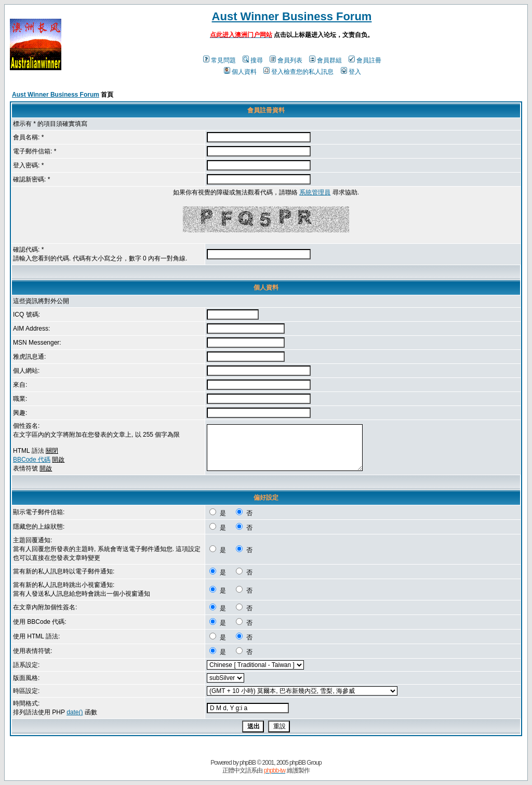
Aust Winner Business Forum (292, 16)
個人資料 (240, 72)
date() (75, 712)
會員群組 (325, 60)
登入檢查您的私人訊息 (298, 72)
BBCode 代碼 (32, 460)
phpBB (248, 763)
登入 (351, 72)
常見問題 (220, 60)
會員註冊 (365, 60)
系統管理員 (315, 192)
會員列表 (286, 60)
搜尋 (253, 60)
